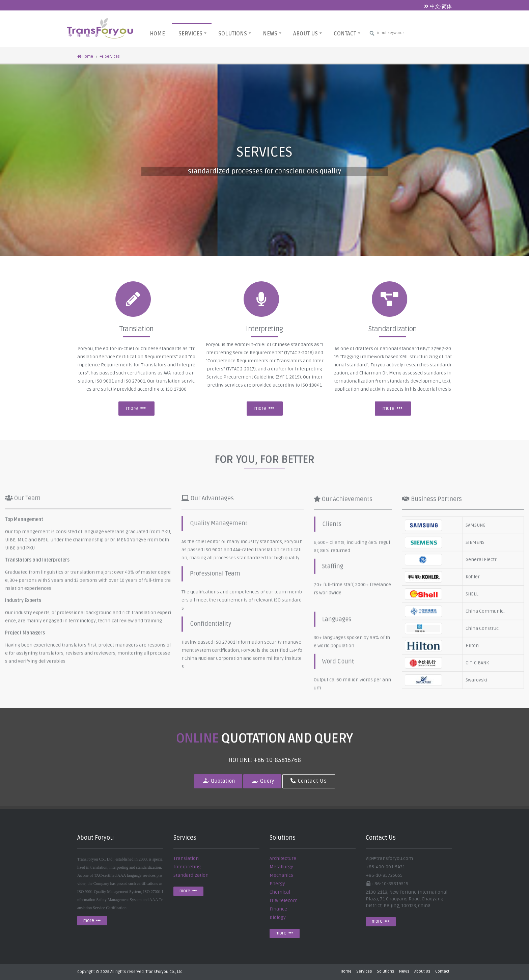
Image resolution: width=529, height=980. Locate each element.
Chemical (280, 892)
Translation (186, 858)
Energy (277, 884)
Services (192, 34)
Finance (278, 909)
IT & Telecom (284, 901)
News (272, 34)
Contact (347, 34)
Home (157, 34)
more (136, 408)
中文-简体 (438, 6)
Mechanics (281, 875)
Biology (278, 917)
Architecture (283, 858)
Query (262, 781)
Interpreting (187, 867)
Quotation (218, 781)
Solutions (235, 34)
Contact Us (309, 781)
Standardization (191, 875)
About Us (308, 34)
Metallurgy (281, 867)
